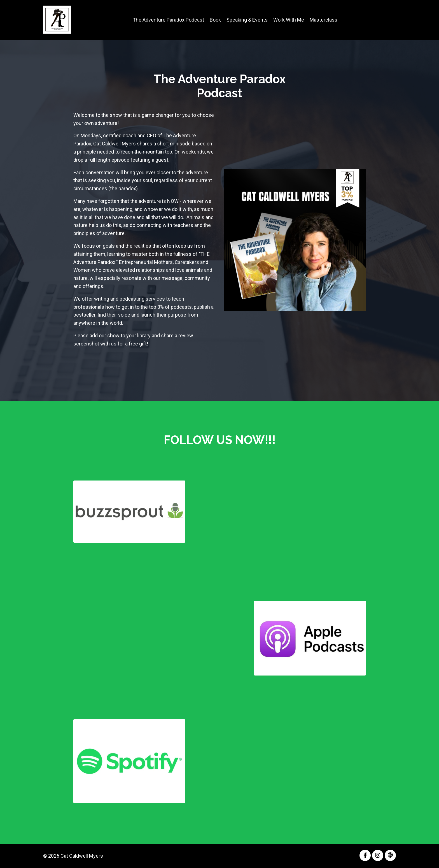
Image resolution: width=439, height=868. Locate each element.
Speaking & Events (247, 20)
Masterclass (324, 20)
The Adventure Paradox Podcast (168, 20)
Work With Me (289, 20)
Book (215, 20)
